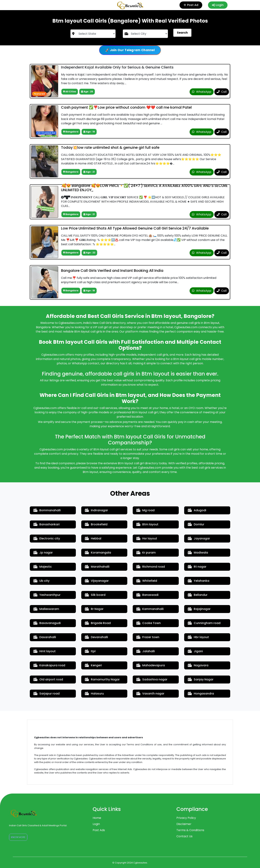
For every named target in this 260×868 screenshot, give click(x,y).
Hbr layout (198, 637)
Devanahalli (96, 637)
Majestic (43, 567)
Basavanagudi (47, 623)
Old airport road (48, 679)
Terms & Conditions (190, 830)
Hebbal (93, 538)
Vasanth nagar (150, 694)
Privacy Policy (186, 818)
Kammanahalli (150, 609)
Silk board (95, 595)
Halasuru (94, 694)
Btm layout (147, 524)
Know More (18, 837)
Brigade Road (98, 623)
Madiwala (198, 553)
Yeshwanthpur (47, 595)
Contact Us (184, 836)
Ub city (41, 581)
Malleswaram (46, 609)
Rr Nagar (94, 609)
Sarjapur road (46, 694)
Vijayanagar (97, 581)
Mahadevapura (151, 665)
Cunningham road (204, 623)
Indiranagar (96, 510)
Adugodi (197, 510)
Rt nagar (197, 567)
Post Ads (99, 830)
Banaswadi (147, 595)
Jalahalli (146, 651)
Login (218, 5)
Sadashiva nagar (152, 679)
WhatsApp (202, 92)
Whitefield (147, 581)
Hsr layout (147, 538)
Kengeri (93, 665)
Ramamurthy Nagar (102, 679)
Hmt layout (45, 651)
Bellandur (198, 595)
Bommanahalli (47, 510)
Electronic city (47, 538)
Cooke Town (149, 623)
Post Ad (191, 5)
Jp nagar (43, 553)
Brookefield (96, 524)
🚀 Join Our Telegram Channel (130, 50)
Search (182, 33)
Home (97, 818)
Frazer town (148, 637)
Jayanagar (199, 538)
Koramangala (98, 553)
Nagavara (198, 665)
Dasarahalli (45, 637)
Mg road (145, 510)
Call (222, 92)
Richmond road (151, 567)
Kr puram (146, 553)
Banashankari (46, 524)
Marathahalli (97, 567)
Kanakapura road (49, 665)
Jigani (195, 651)
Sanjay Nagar (201, 679)
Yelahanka (199, 581)
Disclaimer (184, 824)
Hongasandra (201, 694)
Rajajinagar (199, 609)
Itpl (90, 651)
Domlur (196, 524)
